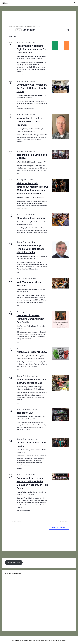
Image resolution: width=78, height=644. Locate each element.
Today (19, 30)
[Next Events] (13, 30)
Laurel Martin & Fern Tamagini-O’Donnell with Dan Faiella (30, 319)
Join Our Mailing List (14, 562)
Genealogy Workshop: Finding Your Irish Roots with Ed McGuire (30, 249)
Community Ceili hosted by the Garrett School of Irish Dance (32, 88)
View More (20, 72)
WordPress (48, 640)
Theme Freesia (40, 640)
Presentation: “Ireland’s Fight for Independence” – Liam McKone (31, 49)
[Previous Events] (10, 30)
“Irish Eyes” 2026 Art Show (32, 352)
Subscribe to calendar (58, 527)
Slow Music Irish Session (31, 218)
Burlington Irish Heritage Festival (20, 640)
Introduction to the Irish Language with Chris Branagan (30, 122)
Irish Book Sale (25, 413)
